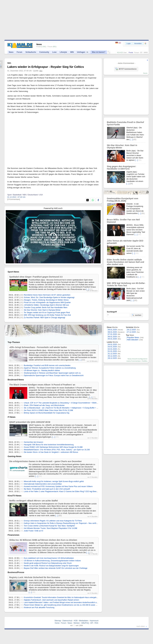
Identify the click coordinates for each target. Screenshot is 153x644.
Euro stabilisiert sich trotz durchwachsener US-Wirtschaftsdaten (49, 558)
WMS (146, 52)
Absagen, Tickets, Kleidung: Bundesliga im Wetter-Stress (46, 300)
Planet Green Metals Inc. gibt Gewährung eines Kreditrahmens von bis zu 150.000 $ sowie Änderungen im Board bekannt (72, 605)
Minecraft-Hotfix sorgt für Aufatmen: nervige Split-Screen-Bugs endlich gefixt (54, 481)
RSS (96, 623)
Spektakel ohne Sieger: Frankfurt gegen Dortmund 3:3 (36, 277)
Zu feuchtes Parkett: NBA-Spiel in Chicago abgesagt (45, 318)
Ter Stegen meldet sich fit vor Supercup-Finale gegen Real (47, 313)
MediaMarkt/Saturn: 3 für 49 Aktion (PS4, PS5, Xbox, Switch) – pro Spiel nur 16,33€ (57, 450)
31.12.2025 (112, 354)
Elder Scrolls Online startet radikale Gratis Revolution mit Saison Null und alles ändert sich (126, 262)
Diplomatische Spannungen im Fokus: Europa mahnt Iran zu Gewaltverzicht (54, 375)
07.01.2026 (112, 334)
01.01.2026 (112, 351)
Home (57, 623)
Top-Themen (14, 342)
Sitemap (58, 621)
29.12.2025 (112, 358)
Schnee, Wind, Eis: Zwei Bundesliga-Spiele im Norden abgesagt (49, 297)
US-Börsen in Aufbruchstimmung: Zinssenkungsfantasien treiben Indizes (52, 561)
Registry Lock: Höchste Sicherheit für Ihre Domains (35, 577)
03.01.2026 (112, 347)
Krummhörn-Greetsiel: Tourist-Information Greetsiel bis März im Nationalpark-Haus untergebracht (62, 597)
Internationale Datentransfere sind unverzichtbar (43, 484)
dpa (41, 71)
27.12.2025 (131, 332)
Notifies (145, 361)
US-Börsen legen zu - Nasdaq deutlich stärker (42, 370)
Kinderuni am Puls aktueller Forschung (39, 607)
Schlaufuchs (31, 52)
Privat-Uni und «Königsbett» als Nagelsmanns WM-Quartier (47, 302)
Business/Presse (16, 572)
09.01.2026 (112, 330)
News (11, 52)
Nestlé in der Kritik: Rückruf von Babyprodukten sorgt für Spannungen (51, 566)
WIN (72, 52)
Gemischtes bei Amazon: (34, 442)
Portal (131, 52)
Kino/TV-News (15, 496)
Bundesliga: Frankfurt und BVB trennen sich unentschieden (47, 365)
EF (141, 52)
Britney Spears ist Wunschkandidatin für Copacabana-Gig (47, 413)
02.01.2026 (112, 349)
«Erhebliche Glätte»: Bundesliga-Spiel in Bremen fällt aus (46, 305)
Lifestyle (63, 52)
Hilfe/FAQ (85, 623)
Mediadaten (84, 621)
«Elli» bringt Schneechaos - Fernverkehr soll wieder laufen (38, 347)
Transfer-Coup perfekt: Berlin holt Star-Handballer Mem (45, 308)
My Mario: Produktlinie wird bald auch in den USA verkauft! (47, 489)
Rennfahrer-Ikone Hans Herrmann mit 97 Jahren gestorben (47, 295)
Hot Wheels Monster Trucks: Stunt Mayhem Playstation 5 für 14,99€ (51, 528)
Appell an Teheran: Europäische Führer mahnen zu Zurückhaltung (50, 368)
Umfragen (83, 52)
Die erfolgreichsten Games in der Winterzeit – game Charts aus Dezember (46, 461)
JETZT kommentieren (126, 69)
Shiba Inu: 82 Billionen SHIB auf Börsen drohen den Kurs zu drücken (43, 540)
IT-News (12, 417)
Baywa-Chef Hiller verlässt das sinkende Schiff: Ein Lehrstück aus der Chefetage (56, 568)
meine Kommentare (134, 361)
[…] (88, 289)
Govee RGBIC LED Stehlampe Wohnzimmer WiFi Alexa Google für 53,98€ (53, 447)
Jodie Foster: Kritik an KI (34, 531)
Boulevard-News (16, 380)
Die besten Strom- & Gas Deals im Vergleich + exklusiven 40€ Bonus (51, 452)
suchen (137, 315)
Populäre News (133, 338)
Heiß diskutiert (133, 340)
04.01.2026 (112, 344)
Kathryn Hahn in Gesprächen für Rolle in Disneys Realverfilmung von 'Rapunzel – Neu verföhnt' (61, 523)
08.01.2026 (112, 332)
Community (44, 52)
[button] (145, 43)
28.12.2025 (131, 330)
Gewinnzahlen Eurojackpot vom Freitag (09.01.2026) (123, 200)
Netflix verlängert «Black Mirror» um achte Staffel (34, 501)
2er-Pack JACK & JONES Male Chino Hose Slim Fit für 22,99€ (49, 410)
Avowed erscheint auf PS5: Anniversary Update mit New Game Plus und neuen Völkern (58, 486)
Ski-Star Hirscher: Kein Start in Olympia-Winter (42, 310)
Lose (55, 52)
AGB (76, 621)
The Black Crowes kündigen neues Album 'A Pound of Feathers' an (42, 385)
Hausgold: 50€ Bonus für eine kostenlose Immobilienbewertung (49, 445)
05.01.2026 (112, 339)
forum (145, 73)
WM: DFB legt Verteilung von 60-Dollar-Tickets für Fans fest (47, 315)
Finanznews (14, 535)
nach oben (141, 626)
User (125, 52)
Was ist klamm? (99, 52)
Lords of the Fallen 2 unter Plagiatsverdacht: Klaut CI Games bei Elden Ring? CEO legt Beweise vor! (64, 491)
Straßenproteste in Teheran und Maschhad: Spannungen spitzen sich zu (52, 373)
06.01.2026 (112, 337)
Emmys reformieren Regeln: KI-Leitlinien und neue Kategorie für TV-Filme (53, 521)
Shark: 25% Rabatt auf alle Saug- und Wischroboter (44, 405)
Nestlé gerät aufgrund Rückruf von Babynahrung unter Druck (48, 563)
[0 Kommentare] (14, 199)
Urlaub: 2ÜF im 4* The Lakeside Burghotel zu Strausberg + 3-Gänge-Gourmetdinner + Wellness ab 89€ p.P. (66, 403)
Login (129, 43)
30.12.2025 (112, 356)
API (92, 623)
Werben (77, 623)
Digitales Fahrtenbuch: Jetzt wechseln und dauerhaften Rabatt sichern (52, 600)
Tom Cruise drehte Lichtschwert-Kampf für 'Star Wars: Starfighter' (49, 526)
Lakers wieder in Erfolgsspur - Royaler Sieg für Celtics (46, 67)
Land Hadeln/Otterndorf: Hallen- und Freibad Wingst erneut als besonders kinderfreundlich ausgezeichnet (65, 602)
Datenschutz (67, 621)
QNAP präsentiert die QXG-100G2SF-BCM (30, 422)
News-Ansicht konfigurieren (138, 359)
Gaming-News (15, 456)
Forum (137, 52)
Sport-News (13, 272)
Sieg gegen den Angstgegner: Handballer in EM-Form (122, 168)
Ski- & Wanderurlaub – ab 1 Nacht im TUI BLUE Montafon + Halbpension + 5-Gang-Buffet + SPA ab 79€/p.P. (67, 408)
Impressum (94, 621)
